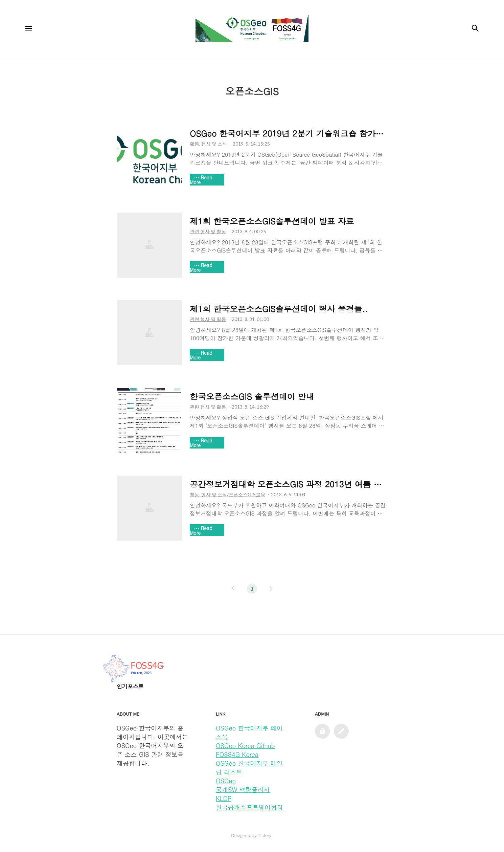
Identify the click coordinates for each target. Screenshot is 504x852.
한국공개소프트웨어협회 (249, 807)
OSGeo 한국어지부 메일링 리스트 (249, 768)
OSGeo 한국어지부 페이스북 (249, 732)
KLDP (224, 798)
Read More (201, 180)
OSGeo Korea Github (245, 746)
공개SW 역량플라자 (243, 790)
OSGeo (226, 781)
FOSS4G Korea (237, 754)
